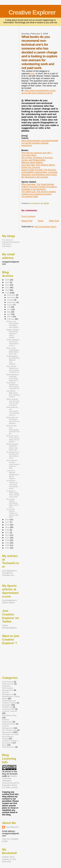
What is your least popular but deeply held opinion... (13, 324)
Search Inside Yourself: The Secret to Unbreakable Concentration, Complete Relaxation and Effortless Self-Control (39, 172)
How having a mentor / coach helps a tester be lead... (13, 464)
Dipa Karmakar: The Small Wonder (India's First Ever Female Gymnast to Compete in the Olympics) (39, 187)
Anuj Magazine (12, 827)
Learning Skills (8, 709)
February (11, 319)
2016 (7, 525)
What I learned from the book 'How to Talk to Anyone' (13, 402)
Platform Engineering (7, 721)
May (9, 312)
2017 (7, 522)
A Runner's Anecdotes (7, 245)
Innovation (7, 705)
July (9, 307)
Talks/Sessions (8, 747)
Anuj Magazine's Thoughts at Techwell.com (9, 573)
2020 (7, 290)
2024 (7, 280)
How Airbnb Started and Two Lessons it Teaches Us (13, 386)
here (32, 73)
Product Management (8, 727)
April (9, 314)
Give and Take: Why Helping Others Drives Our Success (38, 166)
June (9, 309)
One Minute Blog (9, 715)
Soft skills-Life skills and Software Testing (10, 736)
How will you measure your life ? (37, 153)
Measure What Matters (32, 162)
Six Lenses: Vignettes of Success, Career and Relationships (37, 159)
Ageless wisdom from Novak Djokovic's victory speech (13, 334)
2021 (7, 287)
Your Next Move (29, 155)
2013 (7, 532)
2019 (7, 293)
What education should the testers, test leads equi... (13, 447)
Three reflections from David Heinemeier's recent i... (13, 343)
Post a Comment (28, 216)
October (11, 300)
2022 (7, 285)
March (10, 317)
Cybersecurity (8, 684)
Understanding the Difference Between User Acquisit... (13, 360)
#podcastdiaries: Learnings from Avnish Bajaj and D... (13, 377)
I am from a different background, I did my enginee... (13, 475)
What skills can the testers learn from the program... (13, 420)
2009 (7, 543)
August (10, 305)
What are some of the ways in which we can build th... (13, 439)
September (12, 302)
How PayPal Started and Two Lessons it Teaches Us (13, 369)
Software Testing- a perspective (10, 742)
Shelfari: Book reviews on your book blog (9, 859)
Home (41, 221)
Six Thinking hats (9, 730)
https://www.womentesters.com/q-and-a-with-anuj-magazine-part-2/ (39, 92)
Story (4, 745)
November (12, 297)
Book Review (8, 682)
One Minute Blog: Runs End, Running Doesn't (13, 394)
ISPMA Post (7, 707)
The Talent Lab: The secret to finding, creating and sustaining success (39, 193)
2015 (7, 527)
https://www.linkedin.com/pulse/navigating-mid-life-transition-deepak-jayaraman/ (40, 143)
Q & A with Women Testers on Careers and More (12, 513)
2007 (7, 548)
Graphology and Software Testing (9, 702)
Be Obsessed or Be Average (35, 177)
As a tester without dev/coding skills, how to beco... (13, 503)
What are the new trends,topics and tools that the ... (13, 430)
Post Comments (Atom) (45, 227)
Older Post (54, 221)
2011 (7, 538)
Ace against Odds (30, 196)
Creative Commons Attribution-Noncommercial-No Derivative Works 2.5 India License (11, 782)
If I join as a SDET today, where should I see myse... (13, 494)
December (12, 295)
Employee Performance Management (8, 688)
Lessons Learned (9, 711)
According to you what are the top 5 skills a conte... (13, 455)
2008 (7, 545)
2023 (7, 282)
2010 (7, 540)
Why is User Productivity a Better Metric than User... (13, 351)
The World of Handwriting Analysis (11, 241)
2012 (7, 535)
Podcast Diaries (9, 724)
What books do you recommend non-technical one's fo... (13, 411)
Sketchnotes (7, 732)
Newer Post (27, 221)
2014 (7, 530)
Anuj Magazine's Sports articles (9, 602)
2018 (7, 519)
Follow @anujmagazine (9, 627)
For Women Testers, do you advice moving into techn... (12, 485)
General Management (8, 693)
